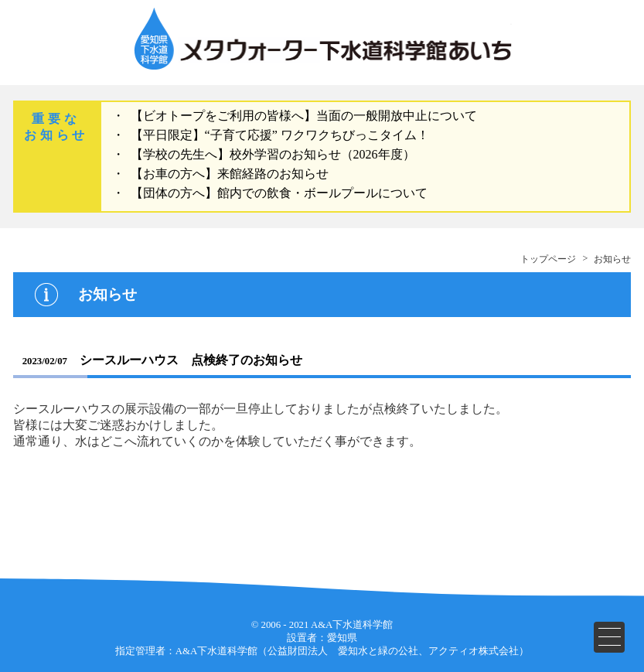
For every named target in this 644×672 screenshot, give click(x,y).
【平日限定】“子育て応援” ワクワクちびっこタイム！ (280, 135)
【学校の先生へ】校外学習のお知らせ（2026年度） (273, 154)
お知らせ (612, 259)
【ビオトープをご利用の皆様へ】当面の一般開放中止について (304, 116)
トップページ (548, 259)
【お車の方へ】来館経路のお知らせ (230, 174)
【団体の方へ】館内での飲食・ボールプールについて (279, 193)
